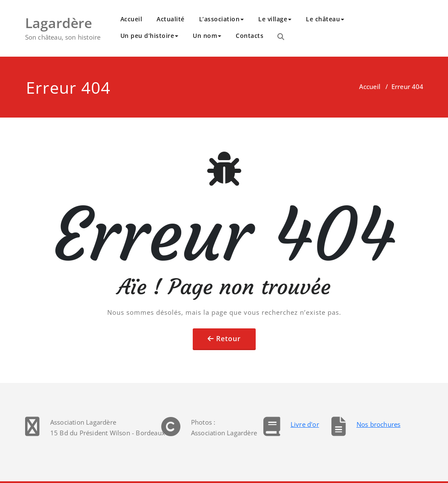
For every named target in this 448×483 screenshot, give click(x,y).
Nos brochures (379, 424)
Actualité (171, 19)
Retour (228, 339)
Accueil (131, 19)
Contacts (250, 36)
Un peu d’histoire (150, 36)
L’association (222, 19)
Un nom (207, 36)
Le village (275, 19)
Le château (325, 19)
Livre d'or (305, 424)
